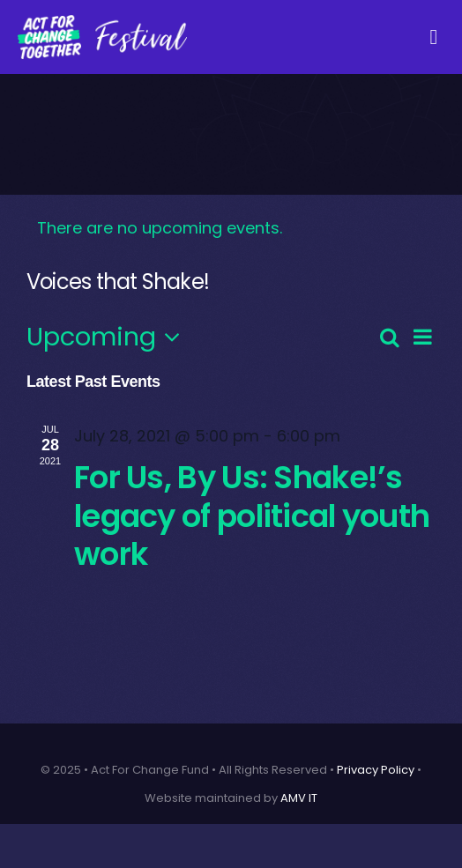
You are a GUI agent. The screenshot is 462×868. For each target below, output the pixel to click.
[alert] (231, 228)
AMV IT (299, 798)
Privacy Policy (376, 770)
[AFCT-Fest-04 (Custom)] (102, 22)
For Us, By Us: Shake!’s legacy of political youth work (252, 516)
